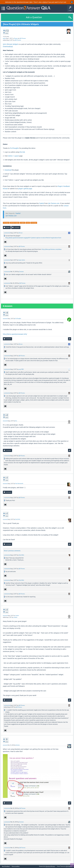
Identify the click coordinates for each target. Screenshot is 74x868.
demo (45, 2)
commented (7, 233)
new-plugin (34, 223)
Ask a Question (34, 17)
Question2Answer (50, 866)
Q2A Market (69, 866)
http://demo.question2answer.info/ (15, 334)
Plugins (16, 38)
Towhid (41, 203)
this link (22, 152)
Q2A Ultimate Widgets (11, 44)
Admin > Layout (14, 156)
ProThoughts (14, 148)
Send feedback (6, 866)
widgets (22, 223)
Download (8, 170)
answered (5, 318)
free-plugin (6, 223)
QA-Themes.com (54, 203)
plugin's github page (25, 189)
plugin (28, 223)
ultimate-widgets (15, 223)
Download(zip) (8, 46)
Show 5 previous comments (12, 551)
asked (4, 38)
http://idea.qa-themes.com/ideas (52, 249)
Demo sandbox (16, 866)
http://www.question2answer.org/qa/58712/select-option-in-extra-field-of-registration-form (33, 238)
